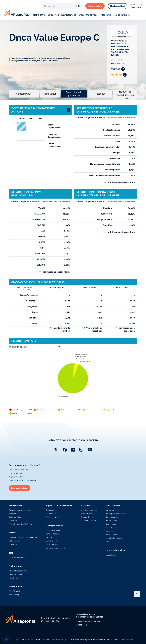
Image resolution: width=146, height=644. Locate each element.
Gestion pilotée (52, 510)
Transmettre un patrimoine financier (23, 480)
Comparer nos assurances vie (20, 510)
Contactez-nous (111, 528)
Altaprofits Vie (14, 514)
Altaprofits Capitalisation (18, 571)
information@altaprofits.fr (62, 639)
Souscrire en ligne (95, 6)
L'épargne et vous (88, 15)
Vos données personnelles (124, 639)
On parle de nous (87, 517)
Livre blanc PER (52, 541)
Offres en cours (111, 535)
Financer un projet (16, 473)
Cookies (109, 639)
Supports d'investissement (62, 15)
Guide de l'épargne (53, 530)
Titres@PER (13, 544)
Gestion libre (51, 514)
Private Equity (14, 595)
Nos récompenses (112, 517)
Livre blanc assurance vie (55, 548)
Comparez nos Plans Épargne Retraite (23, 537)
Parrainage (110, 531)
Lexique (49, 537)
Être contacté (136, 7)
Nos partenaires (111, 521)
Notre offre (39, 15)
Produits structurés (53, 517)
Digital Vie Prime (15, 517)
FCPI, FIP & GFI (14, 591)
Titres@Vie (13, 521)
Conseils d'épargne (53, 534)
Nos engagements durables (116, 514)
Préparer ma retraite (17, 477)
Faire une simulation (20, 488)
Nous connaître (123, 15)
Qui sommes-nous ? (113, 510)
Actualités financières (89, 510)
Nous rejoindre (111, 524)
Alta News (106, 15)
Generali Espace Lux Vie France (21, 524)
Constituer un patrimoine (18, 470)
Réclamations (98, 639)
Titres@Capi (13, 578)
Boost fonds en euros (114, 538)
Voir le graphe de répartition (121, 182)
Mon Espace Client (118, 6)
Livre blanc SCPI (52, 544)
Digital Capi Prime (16, 574)
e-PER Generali (14, 541)
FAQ (107, 542)
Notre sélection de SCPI (18, 558)
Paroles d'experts (87, 514)
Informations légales (82, 639)
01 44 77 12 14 (136, 4)
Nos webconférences (89, 521)
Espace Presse (111, 555)
